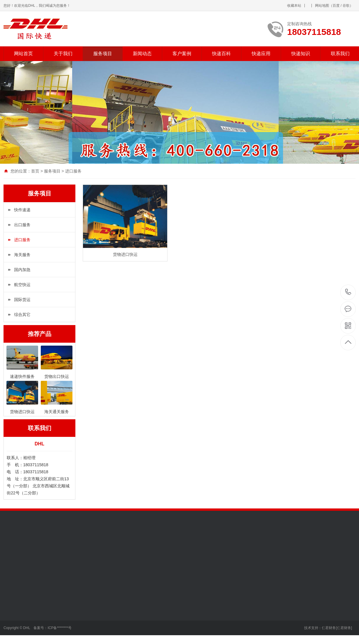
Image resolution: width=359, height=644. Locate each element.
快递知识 (301, 54)
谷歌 (346, 6)
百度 (336, 6)
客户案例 (182, 54)
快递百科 (221, 54)
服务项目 (103, 54)
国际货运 (22, 300)
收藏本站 (294, 6)
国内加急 (22, 270)
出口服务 (22, 225)
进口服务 (73, 171)
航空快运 (22, 285)
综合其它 (22, 315)
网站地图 (322, 6)
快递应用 (261, 54)
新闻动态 (142, 54)
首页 (35, 171)
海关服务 (22, 255)
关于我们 (63, 54)
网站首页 (23, 54)
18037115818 (348, 292)
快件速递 (22, 210)
